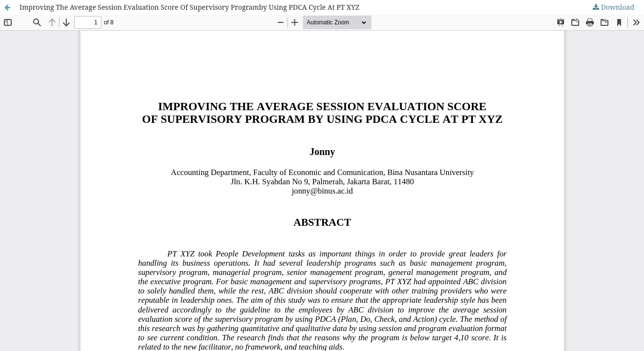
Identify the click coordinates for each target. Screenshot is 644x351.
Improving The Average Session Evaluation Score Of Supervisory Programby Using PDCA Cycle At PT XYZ (189, 7)
